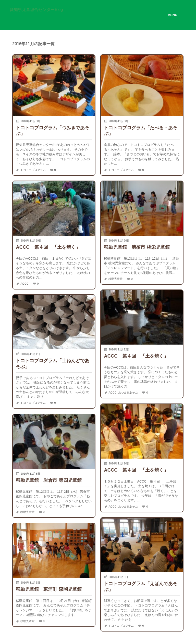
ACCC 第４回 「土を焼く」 (48, 247)
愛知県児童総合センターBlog (36, 10)
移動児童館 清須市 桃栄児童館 (137, 247)
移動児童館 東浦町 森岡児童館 (49, 589)
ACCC (24, 284)
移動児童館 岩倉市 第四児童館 (49, 480)
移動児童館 (115, 279)
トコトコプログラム (33, 170)
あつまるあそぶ (128, 393)
